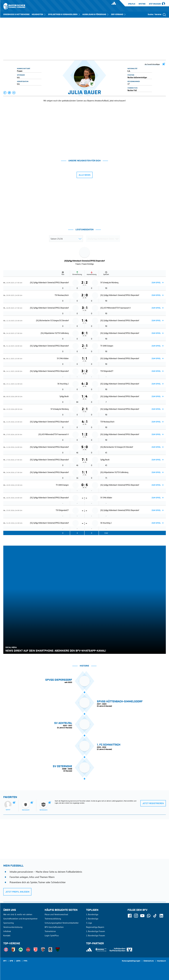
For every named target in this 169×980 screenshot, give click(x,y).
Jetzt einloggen (155, 4)
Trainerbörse (50, 931)
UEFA (18, 961)
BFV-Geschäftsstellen (54, 927)
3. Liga (89, 923)
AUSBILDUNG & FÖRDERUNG (96, 14)
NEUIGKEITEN (39, 14)
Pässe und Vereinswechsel (56, 914)
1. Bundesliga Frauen (96, 931)
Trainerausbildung (53, 919)
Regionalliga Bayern (95, 927)
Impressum (161, 961)
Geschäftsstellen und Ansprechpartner (20, 919)
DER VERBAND (118, 14)
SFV (5, 961)
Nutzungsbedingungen (131, 961)
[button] (5, 93)
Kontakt (7, 935)
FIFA (25, 961)
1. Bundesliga (92, 914)
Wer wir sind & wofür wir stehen (18, 914)
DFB (11, 961)
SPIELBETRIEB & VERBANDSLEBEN (64, 14)
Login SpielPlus (52, 935)
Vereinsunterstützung (13, 927)
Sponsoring (9, 923)
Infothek (142, 4)
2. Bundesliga (92, 919)
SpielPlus (132, 4)
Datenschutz (149, 961)
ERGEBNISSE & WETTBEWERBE (16, 14)
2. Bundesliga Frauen (96, 935)
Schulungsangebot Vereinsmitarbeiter (62, 923)
